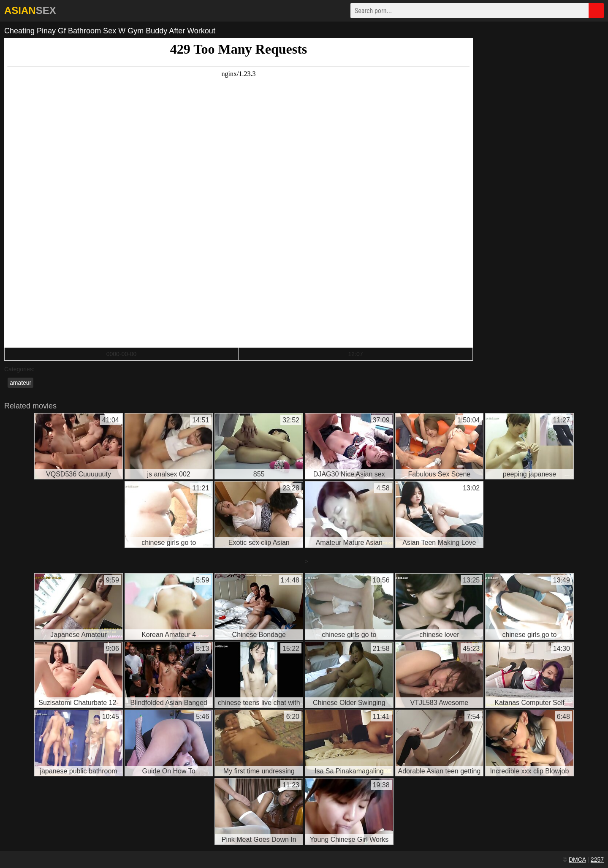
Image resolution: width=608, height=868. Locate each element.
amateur (20, 383)
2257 (597, 860)
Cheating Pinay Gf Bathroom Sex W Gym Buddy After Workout (110, 31)
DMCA (577, 860)
